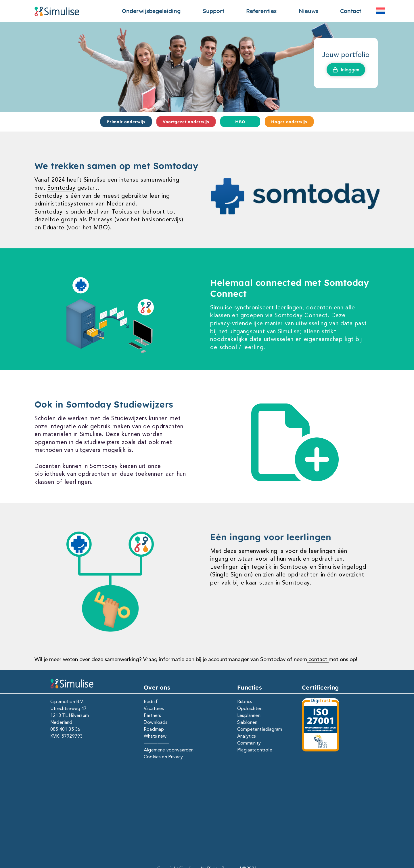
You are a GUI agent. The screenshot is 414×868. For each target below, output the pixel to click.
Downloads (156, 722)
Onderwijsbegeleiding (151, 11)
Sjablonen (247, 722)
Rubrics (245, 702)
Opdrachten (250, 708)
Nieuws (308, 11)
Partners (152, 715)
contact (318, 659)
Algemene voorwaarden (169, 750)
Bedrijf (151, 702)
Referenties (261, 11)
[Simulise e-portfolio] (57, 11)
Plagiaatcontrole (255, 750)
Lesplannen (249, 715)
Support (213, 11)
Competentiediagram (260, 729)
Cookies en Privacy (163, 757)
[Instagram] (215, 819)
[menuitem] (381, 11)
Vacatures (154, 708)
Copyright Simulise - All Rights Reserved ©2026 (207, 839)
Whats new (155, 736)
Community (249, 743)
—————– (157, 743)
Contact (351, 11)
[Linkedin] (182, 819)
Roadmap (154, 729)
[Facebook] (199, 819)
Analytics (247, 736)
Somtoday (62, 188)
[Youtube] (232, 819)
